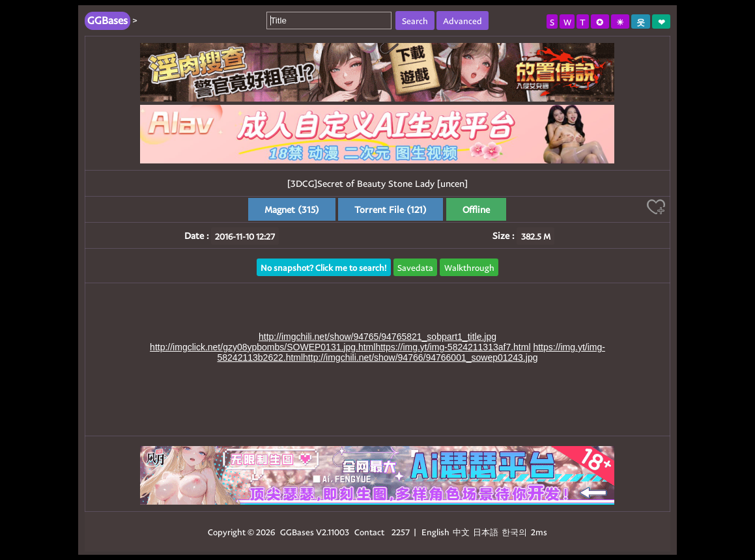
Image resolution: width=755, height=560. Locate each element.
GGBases (297, 532)
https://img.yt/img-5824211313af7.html (453, 347)
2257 (401, 532)
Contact (369, 532)
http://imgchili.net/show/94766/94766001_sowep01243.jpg (420, 357)
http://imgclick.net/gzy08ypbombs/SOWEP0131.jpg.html (263, 347)
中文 (461, 532)
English (435, 532)
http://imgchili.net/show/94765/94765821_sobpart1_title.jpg (377, 337)
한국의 (515, 532)
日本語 (486, 532)
